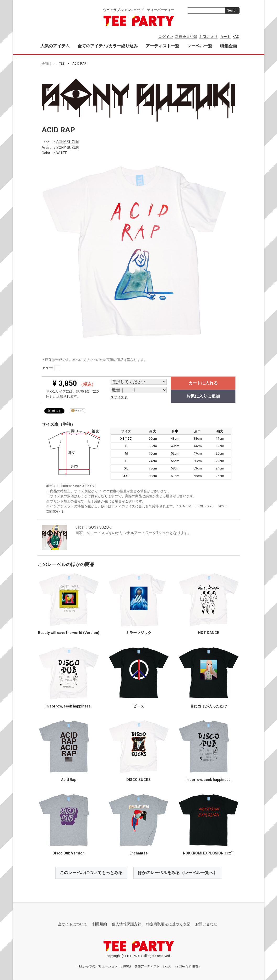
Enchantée (138, 853)
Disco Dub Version (69, 853)
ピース (138, 706)
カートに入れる (203, 383)
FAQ (236, 37)
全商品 (46, 64)
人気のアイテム (55, 46)
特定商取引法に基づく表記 (168, 924)
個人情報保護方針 (127, 924)
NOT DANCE (209, 632)
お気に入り (208, 37)
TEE (62, 64)
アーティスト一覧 (162, 46)
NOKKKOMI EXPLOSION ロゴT (209, 853)
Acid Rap (68, 779)
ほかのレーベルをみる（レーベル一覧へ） (178, 872)
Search (232, 10)
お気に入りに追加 (203, 396)
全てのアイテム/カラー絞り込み (108, 46)
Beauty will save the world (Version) (68, 632)
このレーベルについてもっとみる (91, 872)
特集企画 (229, 46)
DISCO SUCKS (138, 779)
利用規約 (100, 924)
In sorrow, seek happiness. (68, 706)
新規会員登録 (186, 37)
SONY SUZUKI (68, 142)
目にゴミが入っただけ (209, 706)
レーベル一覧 (200, 46)
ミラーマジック (138, 632)
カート (225, 37)
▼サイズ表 (119, 397)
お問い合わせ (206, 924)
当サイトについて (73, 924)
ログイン (166, 37)
